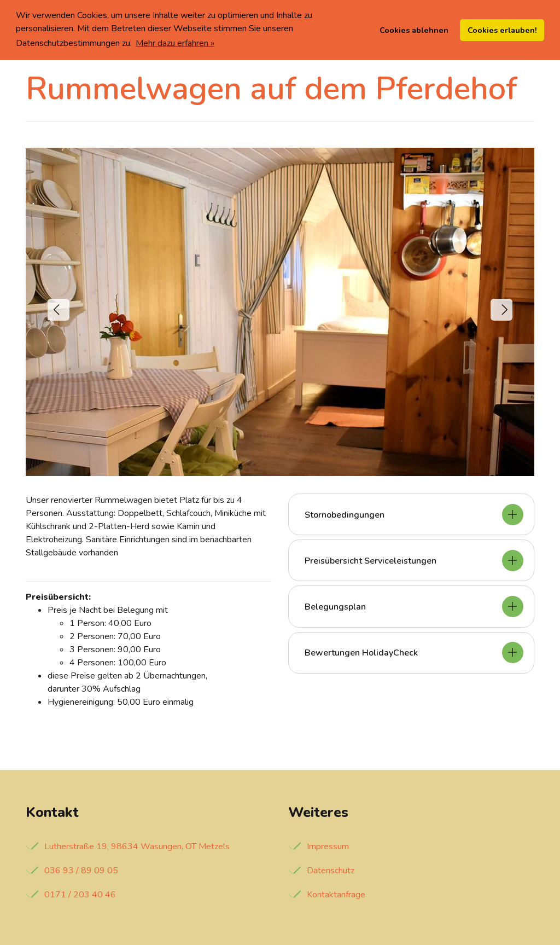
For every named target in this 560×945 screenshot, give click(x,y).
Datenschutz (331, 871)
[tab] (411, 515)
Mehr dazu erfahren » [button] (175, 43)
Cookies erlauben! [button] (502, 30)
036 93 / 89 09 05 (81, 871)
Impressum (328, 847)
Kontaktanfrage (336, 895)
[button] (59, 310)
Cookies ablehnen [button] (414, 30)
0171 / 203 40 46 (80, 895)
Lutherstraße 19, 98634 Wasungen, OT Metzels (137, 847)
